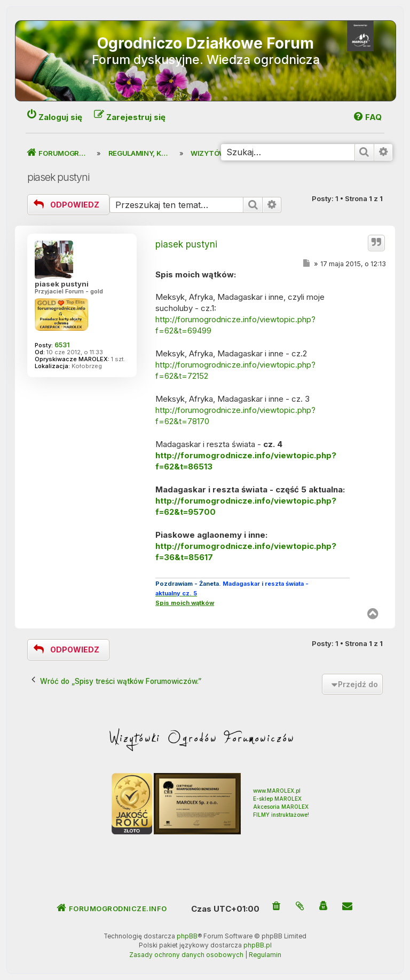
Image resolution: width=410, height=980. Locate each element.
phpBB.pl (258, 945)
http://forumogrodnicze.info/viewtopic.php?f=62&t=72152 (235, 370)
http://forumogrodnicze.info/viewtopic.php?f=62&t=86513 (246, 461)
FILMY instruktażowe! (281, 815)
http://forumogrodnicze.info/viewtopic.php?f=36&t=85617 (246, 552)
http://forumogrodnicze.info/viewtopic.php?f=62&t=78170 (235, 416)
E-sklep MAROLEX (277, 799)
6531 (62, 345)
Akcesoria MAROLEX (281, 807)
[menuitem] (277, 907)
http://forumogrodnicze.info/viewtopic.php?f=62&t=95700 (246, 506)
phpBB (187, 936)
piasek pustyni (58, 177)
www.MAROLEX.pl (277, 791)
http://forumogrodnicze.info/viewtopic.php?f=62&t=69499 (235, 325)
